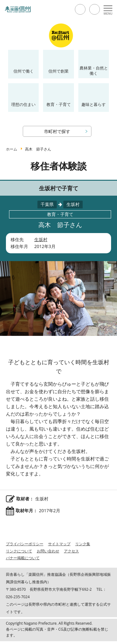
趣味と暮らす (94, 104)
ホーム (12, 149)
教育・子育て (59, 104)
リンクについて (19, 551)
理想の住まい (23, 104)
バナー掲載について (23, 558)
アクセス (71, 551)
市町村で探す (57, 131)
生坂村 (41, 239)
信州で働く (24, 71)
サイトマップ (59, 544)
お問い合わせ (48, 551)
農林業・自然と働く (94, 71)
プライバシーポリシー (25, 544)
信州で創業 (58, 71)
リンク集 (83, 544)
